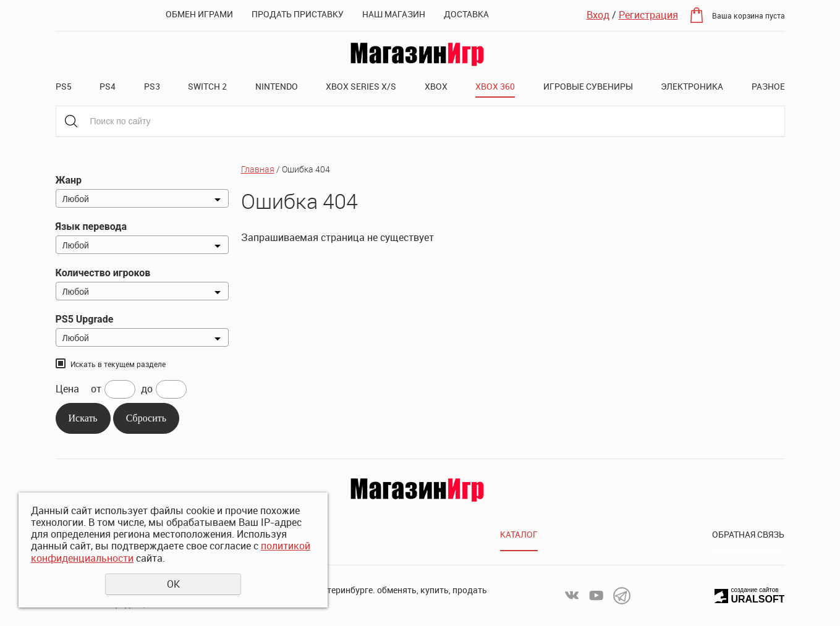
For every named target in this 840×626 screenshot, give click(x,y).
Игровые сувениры (588, 86)
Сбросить (146, 418)
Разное (768, 86)
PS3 (152, 86)
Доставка (466, 14)
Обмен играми (199, 14)
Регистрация (648, 15)
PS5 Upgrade (85, 319)
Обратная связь (748, 534)
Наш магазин (394, 14)
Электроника (692, 86)
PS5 (64, 86)
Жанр (69, 180)
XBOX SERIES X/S (361, 86)
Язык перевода (91, 226)
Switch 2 (207, 86)
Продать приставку (298, 14)
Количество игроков (103, 273)
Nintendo (277, 86)
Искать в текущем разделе (118, 364)
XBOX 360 (495, 86)
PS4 (108, 86)
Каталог (519, 534)
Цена (67, 389)
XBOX (436, 86)
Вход (598, 15)
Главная (258, 169)
